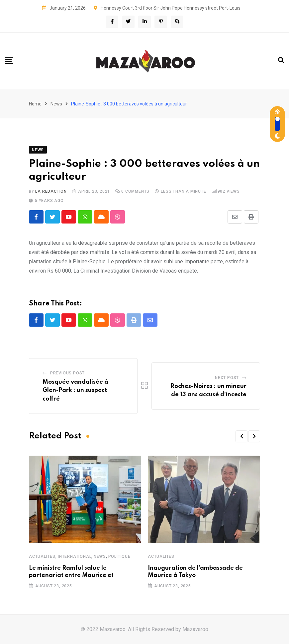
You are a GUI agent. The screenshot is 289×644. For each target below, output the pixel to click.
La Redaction (51, 191)
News (56, 104)
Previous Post (67, 373)
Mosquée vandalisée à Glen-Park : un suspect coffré (75, 390)
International (75, 556)
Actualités (42, 556)
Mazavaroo (195, 629)
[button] (241, 436)
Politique (119, 556)
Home (35, 104)
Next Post (227, 378)
